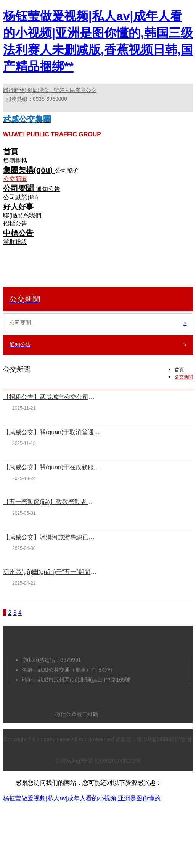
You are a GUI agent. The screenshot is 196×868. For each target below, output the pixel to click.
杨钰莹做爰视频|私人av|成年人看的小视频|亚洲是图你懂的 (82, 798)
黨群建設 (15, 242)
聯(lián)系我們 (22, 216)
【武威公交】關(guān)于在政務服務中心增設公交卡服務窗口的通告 (52, 467)
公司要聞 (19, 188)
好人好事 (18, 207)
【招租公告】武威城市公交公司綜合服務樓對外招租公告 (52, 397)
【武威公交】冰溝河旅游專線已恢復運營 (52, 537)
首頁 (11, 152)
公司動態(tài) (21, 197)
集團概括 (15, 161)
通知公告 (48, 189)
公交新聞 (15, 179)
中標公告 (18, 233)
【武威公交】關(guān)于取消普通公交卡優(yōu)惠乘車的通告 (52, 432)
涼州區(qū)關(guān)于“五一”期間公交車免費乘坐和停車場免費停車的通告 (52, 572)
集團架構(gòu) (29, 170)
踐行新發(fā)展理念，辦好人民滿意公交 (50, 90)
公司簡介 (67, 171)
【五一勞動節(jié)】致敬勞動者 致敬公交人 (52, 502)
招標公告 (15, 224)
